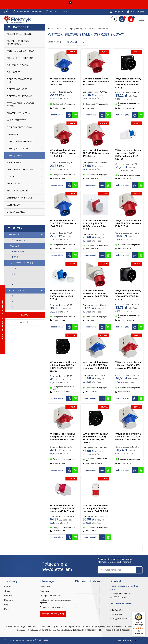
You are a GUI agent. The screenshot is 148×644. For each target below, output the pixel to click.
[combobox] (76, 42)
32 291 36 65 (23, 12)
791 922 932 (36, 12)
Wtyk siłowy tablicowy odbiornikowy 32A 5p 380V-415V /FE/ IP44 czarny (128, 295)
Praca (7, 609)
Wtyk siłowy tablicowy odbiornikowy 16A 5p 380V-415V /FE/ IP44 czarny (128, 83)
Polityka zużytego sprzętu (51, 607)
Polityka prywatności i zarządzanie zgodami (55, 601)
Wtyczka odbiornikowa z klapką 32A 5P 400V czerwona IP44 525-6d (95, 508)
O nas (7, 591)
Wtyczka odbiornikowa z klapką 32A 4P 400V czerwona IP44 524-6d (63, 508)
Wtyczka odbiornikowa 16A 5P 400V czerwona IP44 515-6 (96, 82)
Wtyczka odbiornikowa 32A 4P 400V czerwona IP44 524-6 (96, 153)
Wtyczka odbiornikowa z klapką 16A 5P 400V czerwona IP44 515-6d (128, 365)
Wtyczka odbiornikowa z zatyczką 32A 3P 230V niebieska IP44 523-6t (63, 295)
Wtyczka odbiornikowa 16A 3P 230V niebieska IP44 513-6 (63, 82)
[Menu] (143, 613)
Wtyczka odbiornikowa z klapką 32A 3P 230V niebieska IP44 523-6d (128, 437)
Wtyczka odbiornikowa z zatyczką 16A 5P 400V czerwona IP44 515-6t (95, 225)
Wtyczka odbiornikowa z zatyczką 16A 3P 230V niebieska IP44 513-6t (128, 155)
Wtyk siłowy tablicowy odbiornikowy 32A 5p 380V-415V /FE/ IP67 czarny (96, 438)
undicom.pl (137, 640)
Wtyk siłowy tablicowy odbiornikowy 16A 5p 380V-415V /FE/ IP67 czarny (63, 367)
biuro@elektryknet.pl (120, 619)
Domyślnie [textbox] (72, 42)
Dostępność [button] (14, 235)
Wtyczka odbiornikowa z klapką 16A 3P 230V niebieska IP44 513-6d (95, 365)
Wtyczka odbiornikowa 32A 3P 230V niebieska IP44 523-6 (63, 223)
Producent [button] (13, 246)
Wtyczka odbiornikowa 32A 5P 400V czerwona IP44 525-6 (128, 223)
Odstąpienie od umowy (50, 596)
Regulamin (45, 591)
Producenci (9, 596)
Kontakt (8, 587)
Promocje (9, 600)
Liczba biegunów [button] (16, 290)
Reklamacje (45, 587)
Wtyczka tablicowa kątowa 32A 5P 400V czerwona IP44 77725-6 (95, 295)
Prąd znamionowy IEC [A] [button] (20, 263)
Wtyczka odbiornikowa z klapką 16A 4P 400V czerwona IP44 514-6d (63, 437)
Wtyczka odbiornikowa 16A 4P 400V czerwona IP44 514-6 (63, 153)
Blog (6, 604)
